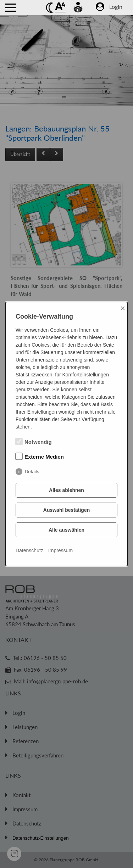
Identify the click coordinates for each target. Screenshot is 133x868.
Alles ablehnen (66, 490)
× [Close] (123, 308)
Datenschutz (29, 550)
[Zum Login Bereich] (118, 9)
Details (32, 472)
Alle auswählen (66, 530)
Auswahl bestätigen (66, 510)
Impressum (60, 550)
